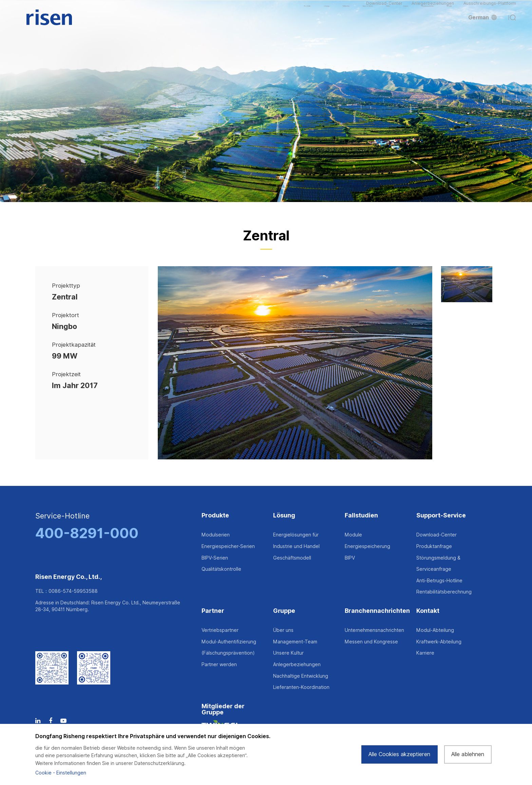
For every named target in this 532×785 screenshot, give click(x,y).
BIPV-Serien (215, 558)
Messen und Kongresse (371, 642)
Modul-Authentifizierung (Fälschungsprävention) (229, 647)
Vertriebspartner (220, 630)
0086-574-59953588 (73, 591)
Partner (213, 611)
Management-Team (295, 642)
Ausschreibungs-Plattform (490, 9)
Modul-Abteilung (435, 630)
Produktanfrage (434, 546)
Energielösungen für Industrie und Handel (296, 541)
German (482, 28)
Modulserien (216, 535)
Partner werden (219, 664)
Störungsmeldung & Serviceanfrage (438, 564)
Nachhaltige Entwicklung (301, 676)
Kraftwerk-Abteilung (439, 642)
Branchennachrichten (377, 611)
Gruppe (284, 611)
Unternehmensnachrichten (374, 630)
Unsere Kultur (288, 653)
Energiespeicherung (367, 546)
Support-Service (441, 516)
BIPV (350, 558)
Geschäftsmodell (292, 558)
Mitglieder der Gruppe (223, 709)
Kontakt (428, 611)
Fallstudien (361, 516)
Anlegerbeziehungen (433, 9)
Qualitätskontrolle (221, 569)
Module (353, 535)
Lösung (284, 516)
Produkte (215, 516)
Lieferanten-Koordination (301, 687)
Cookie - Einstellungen (61, 773)
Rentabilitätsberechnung (444, 592)
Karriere (425, 653)
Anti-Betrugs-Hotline (439, 581)
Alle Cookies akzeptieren (399, 754)
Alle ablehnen (468, 754)
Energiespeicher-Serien (228, 546)
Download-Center (384, 9)
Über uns (283, 630)
